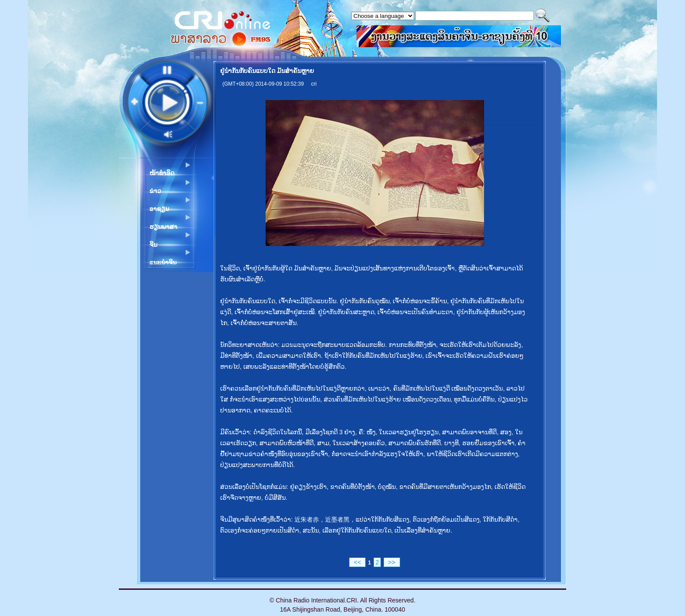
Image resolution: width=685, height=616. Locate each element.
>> (392, 562)
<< (357, 562)
